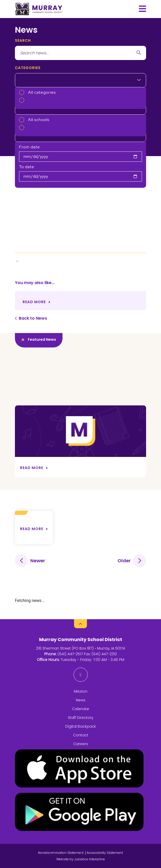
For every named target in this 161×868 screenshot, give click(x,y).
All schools (39, 120)
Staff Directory (81, 718)
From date (29, 147)
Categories (28, 68)
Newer (38, 561)
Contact (81, 735)
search (23, 40)
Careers (81, 744)
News (81, 700)
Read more (32, 529)
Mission (81, 691)
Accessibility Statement (105, 853)
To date (27, 167)
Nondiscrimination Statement (61, 853)
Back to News (33, 318)
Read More (34, 302)
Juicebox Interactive (90, 859)
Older (124, 561)
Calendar (81, 709)
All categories (42, 92)
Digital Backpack (81, 726)
